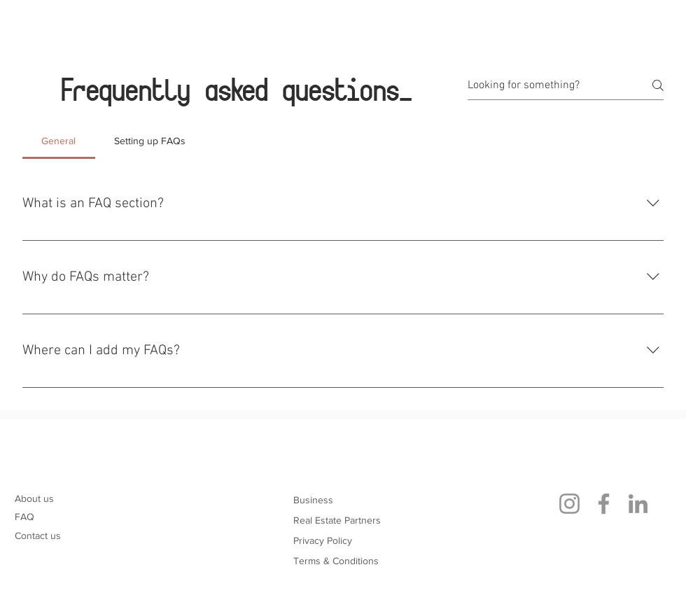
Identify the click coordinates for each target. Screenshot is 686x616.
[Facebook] (604, 504)
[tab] (59, 141)
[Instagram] (569, 504)
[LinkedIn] (638, 504)
